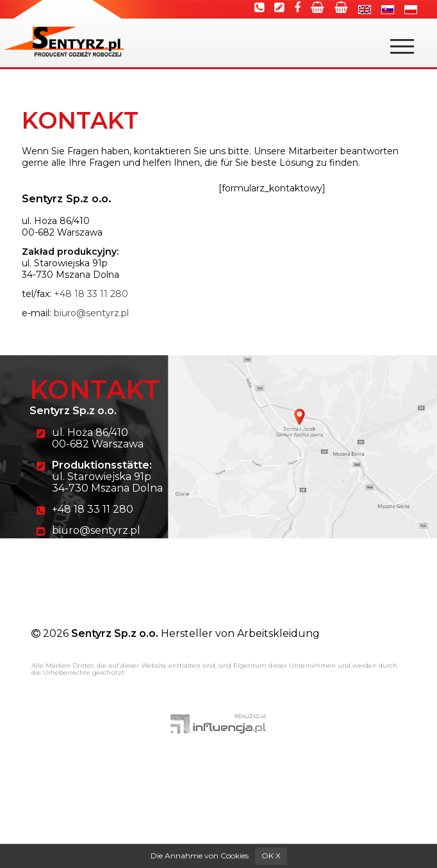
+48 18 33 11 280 (91, 294)
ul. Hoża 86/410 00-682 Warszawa (98, 438)
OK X (271, 856)
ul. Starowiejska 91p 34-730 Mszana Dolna (107, 477)
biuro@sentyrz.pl (91, 313)
